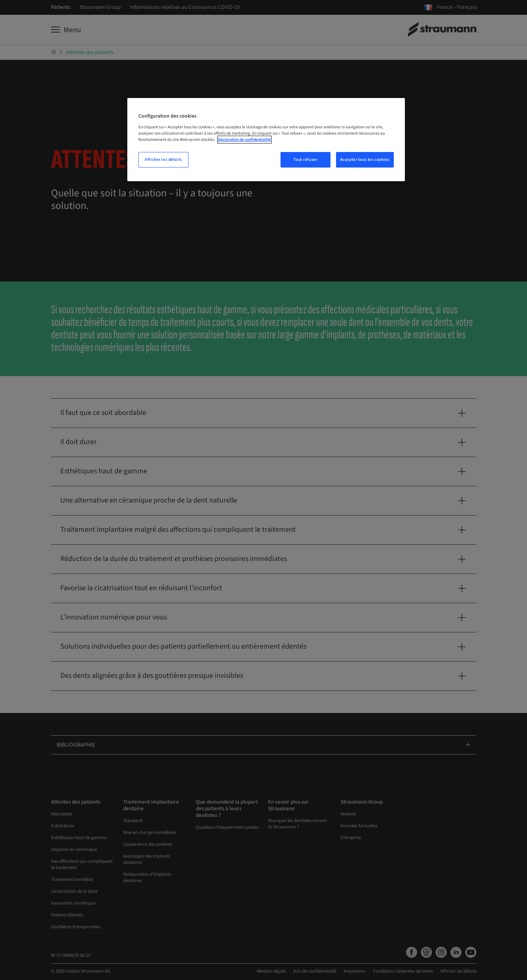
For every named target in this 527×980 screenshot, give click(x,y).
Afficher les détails (163, 160)
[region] (266, 140)
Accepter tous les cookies (365, 160)
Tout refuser (306, 160)
